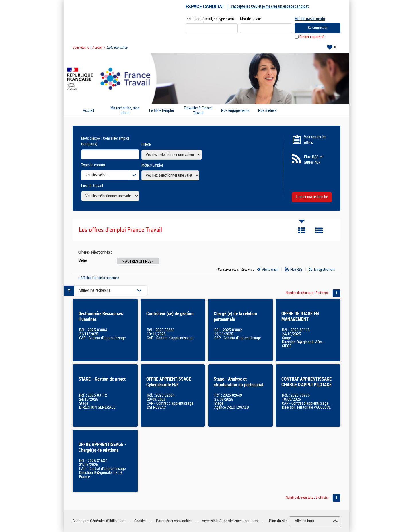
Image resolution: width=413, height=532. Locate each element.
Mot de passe (250, 19)
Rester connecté (312, 37)
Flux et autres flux (313, 160)
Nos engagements (235, 111)
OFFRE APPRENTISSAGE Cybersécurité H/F (169, 382)
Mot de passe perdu (310, 19)
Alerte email (270, 270)
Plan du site (278, 521)
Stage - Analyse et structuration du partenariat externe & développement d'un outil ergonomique (239, 388)
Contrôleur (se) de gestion (170, 314)
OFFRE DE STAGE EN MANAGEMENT (300, 316)
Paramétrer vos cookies (174, 521)
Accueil (97, 48)
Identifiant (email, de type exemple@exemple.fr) (212, 19)
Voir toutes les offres (315, 140)
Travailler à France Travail (198, 111)
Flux (296, 270)
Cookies (140, 521)
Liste (319, 230)
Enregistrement (324, 270)
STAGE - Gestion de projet (102, 379)
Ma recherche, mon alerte (125, 111)
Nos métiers (267, 111)
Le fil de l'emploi (161, 111)
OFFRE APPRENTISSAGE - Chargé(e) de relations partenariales (102, 450)
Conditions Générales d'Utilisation (99, 521)
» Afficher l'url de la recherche (99, 278)
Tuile (302, 230)
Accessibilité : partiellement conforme (231, 521)
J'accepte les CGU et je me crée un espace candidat (269, 6)
